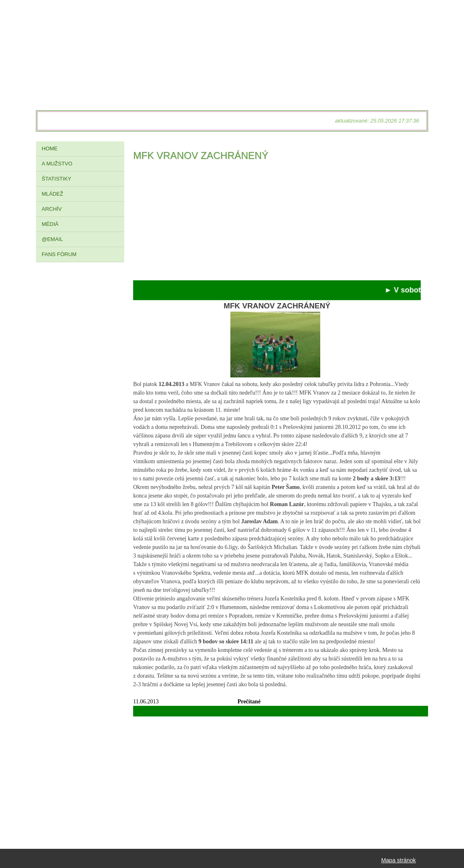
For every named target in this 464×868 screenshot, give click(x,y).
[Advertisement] (277, 223)
